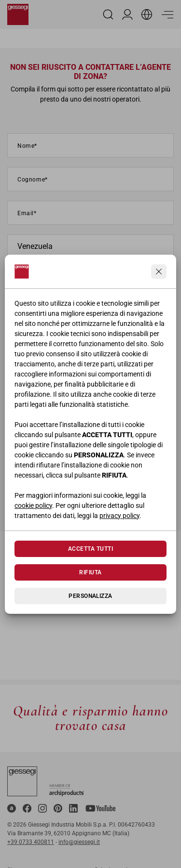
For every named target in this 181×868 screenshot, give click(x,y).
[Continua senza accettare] (159, 272)
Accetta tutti (90, 549)
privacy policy (119, 516)
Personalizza (90, 596)
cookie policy (33, 505)
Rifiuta (90, 572)
